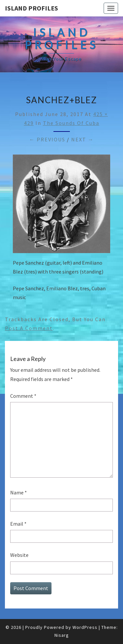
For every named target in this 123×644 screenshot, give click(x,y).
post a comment (29, 328)
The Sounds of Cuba (71, 123)
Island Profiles (31, 8)
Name (19, 492)
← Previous (47, 139)
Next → (82, 139)
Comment (23, 396)
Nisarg (62, 635)
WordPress (85, 627)
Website (19, 555)
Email (18, 524)
